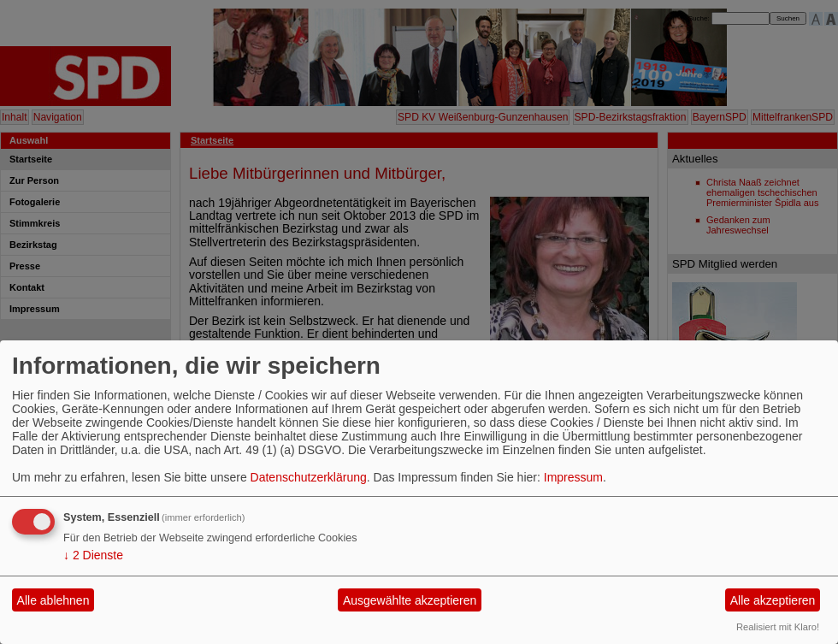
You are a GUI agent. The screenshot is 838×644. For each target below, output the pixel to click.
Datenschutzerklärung (309, 477)
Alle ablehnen (53, 600)
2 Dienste (93, 555)
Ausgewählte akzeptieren (410, 600)
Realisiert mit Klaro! (778, 627)
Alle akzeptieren (773, 600)
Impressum (573, 477)
